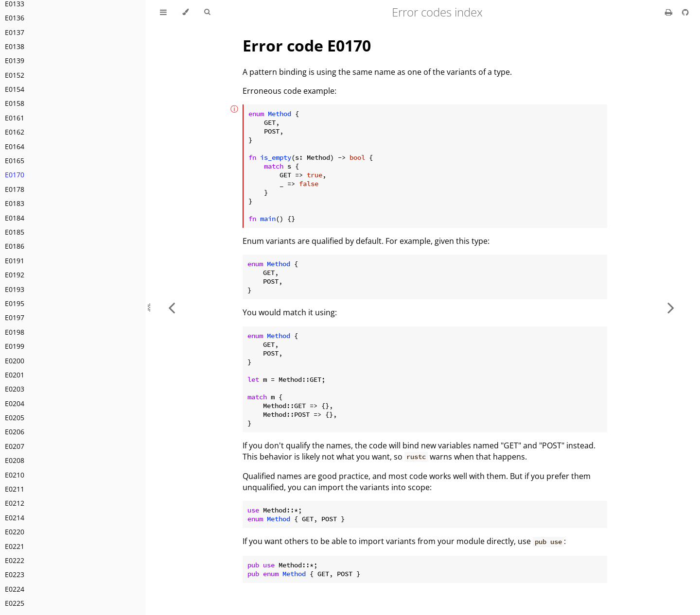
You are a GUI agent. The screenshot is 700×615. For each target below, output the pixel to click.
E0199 (15, 346)
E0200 (15, 361)
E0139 (15, 60)
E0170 (15, 175)
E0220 (15, 532)
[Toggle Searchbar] (207, 12)
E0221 (15, 546)
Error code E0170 (307, 45)
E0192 (15, 275)
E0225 (15, 603)
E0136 (15, 18)
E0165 (15, 161)
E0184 (15, 218)
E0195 (15, 303)
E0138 (15, 46)
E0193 (15, 289)
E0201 (15, 375)
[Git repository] (685, 12)
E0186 (15, 246)
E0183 (15, 203)
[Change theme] (185, 12)
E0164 (15, 146)
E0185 (15, 232)
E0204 (15, 403)
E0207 (15, 446)
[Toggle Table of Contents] (163, 12)
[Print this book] (670, 12)
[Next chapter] (671, 307)
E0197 (15, 317)
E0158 (15, 103)
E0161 (15, 118)
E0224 (15, 589)
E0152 (15, 75)
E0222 (15, 560)
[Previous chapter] (172, 307)
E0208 (15, 460)
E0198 (15, 332)
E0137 (15, 32)
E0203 (15, 389)
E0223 (15, 574)
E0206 (15, 432)
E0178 (15, 189)
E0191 (15, 261)
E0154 (15, 89)
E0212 (15, 503)
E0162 (15, 132)
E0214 (15, 518)
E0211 (15, 489)
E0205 (15, 418)
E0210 (15, 475)
